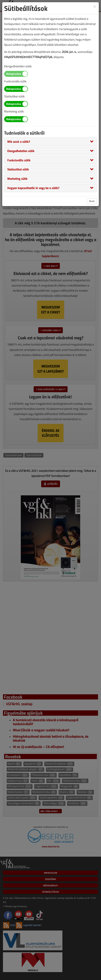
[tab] (50, 142)
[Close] (95, 6)
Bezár (92, 201)
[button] (19, 141)
